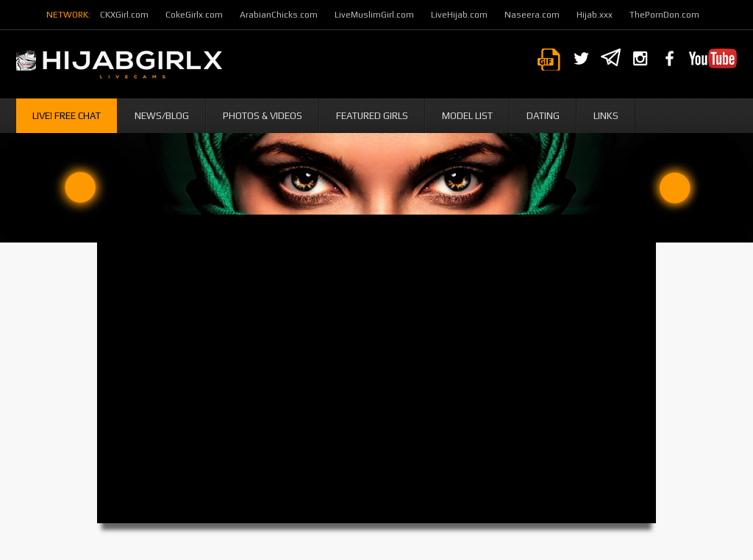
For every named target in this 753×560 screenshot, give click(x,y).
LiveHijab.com (459, 15)
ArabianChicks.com (279, 15)
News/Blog (162, 116)
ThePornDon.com (664, 15)
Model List (467, 116)
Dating (543, 116)
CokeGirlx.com (194, 15)
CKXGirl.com (124, 15)
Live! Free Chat (67, 116)
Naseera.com (532, 15)
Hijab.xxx (595, 15)
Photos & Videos (263, 116)
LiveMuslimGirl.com (374, 15)
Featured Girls (372, 116)
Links (606, 116)
